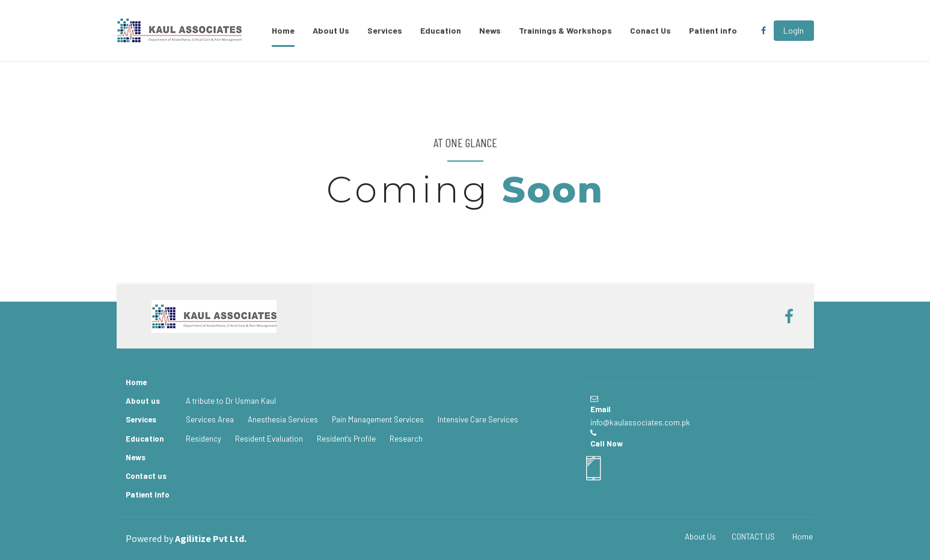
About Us (331, 30)
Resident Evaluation (269, 439)
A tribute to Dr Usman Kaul (231, 401)
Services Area (210, 419)
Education (441, 30)
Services (385, 30)
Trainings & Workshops (565, 30)
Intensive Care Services (478, 419)
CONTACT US (753, 537)
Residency (203, 439)
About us (143, 401)
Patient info (713, 30)
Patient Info (148, 495)
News (490, 30)
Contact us (146, 476)
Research (406, 439)
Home (283, 30)
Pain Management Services (378, 419)
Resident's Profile (346, 439)
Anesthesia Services (283, 419)
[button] (794, 31)
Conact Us (650, 30)
